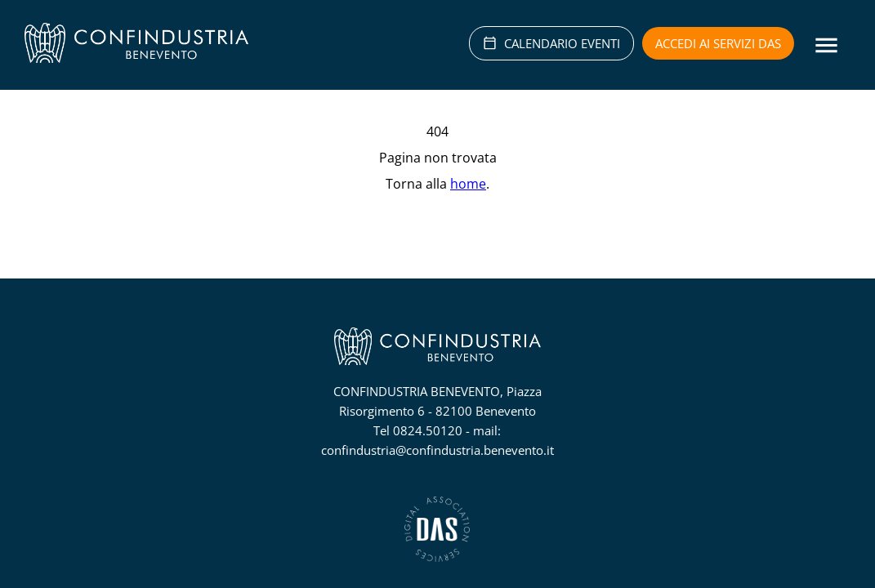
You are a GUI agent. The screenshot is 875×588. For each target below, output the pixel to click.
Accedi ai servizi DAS (718, 43)
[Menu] (826, 45)
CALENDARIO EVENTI (551, 43)
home (468, 184)
